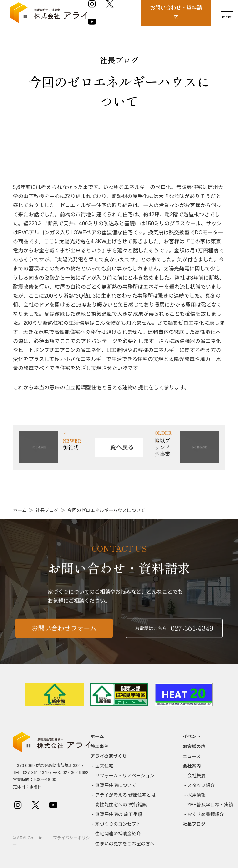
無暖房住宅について (116, 785)
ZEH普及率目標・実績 (210, 805)
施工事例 (100, 746)
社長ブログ (47, 510)
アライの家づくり (109, 756)
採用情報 (197, 795)
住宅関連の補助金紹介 (118, 834)
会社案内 (192, 766)
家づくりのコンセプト (118, 824)
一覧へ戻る (119, 447)
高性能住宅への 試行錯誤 (121, 805)
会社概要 (197, 776)
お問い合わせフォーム (64, 633)
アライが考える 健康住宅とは (126, 795)
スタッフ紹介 (201, 785)
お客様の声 (194, 746)
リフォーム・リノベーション (125, 776)
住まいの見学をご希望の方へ (125, 844)
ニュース (192, 756)
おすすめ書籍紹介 (206, 814)
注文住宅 (104, 766)
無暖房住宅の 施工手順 (119, 814)
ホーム (20, 510)
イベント (192, 736)
